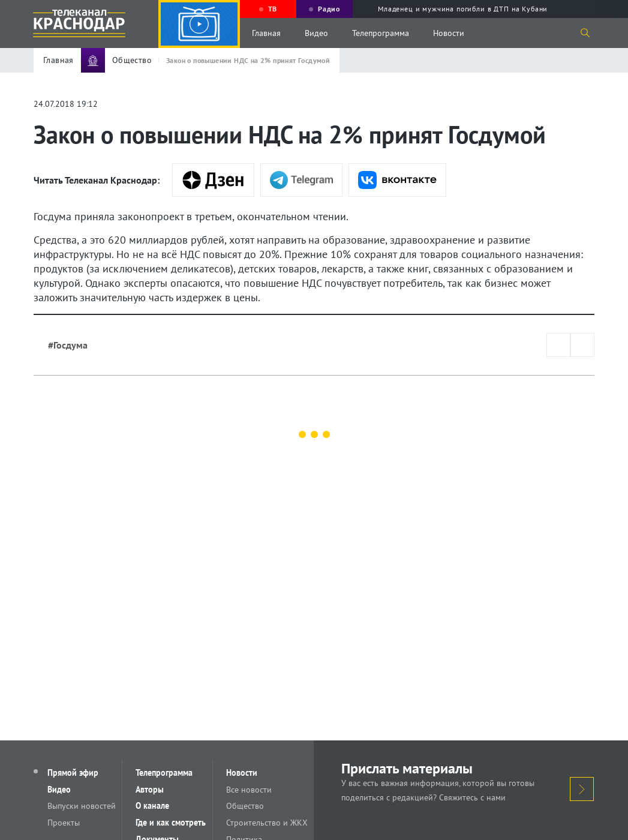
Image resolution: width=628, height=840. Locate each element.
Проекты (64, 823)
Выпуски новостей (82, 806)
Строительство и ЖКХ (268, 823)
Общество (246, 806)
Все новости (250, 790)
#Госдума (68, 345)
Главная (266, 33)
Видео (316, 33)
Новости (449, 33)
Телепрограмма (381, 33)
